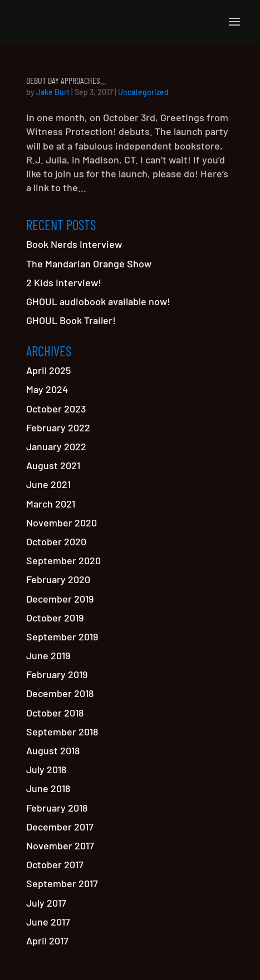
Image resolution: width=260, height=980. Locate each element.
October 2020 (56, 541)
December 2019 (60, 599)
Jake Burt (53, 92)
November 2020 (62, 523)
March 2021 (51, 504)
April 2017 (47, 941)
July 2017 (46, 903)
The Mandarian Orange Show (89, 263)
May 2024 (47, 389)
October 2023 (56, 409)
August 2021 (53, 465)
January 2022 (56, 446)
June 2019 (48, 655)
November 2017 (60, 845)
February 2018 (57, 808)
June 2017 (48, 922)
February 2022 (58, 427)
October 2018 (55, 713)
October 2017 (55, 864)
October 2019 (55, 618)
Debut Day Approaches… (66, 80)
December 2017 (60, 827)
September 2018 (62, 732)
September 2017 (62, 883)
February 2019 (57, 674)
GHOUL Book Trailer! (71, 320)
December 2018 (60, 693)
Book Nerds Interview (74, 244)
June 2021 (48, 484)
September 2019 (62, 636)
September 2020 (63, 560)
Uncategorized (143, 92)
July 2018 (46, 769)
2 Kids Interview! (64, 282)
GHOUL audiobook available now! (98, 301)
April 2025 (48, 370)
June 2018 (48, 788)
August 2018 (53, 750)
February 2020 (58, 579)
